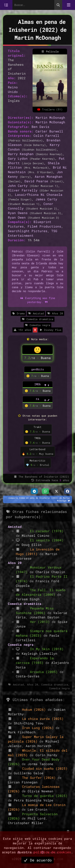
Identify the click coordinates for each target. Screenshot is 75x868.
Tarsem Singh (28, 599)
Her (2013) (41, 622)
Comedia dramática (37, 319)
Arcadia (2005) (45, 672)
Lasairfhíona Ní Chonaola (39, 195)
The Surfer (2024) (40, 778)
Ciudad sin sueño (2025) (45, 768)
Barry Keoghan (21, 154)
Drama (18, 313)
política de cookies (52, 852)
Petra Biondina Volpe (34, 800)
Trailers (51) (50, 109)
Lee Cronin (37, 809)
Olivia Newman (40, 791)
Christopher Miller (26, 823)
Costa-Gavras (28, 676)
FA (37, 399)
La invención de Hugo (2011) (38, 551)
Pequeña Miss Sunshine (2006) (35, 610)
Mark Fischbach (22, 732)
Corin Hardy (46, 755)
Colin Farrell (46, 136)
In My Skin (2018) (47, 649)
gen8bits (37, 369)
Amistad (36, 313)
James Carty (46, 199)
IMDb (37, 384)
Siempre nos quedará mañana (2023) (42, 633)
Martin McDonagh (50, 117)
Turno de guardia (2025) (45, 796)
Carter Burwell (49, 131)
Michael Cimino (36, 535)
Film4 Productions (44, 226)
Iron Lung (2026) (39, 728)
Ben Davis (40, 127)
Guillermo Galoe (29, 773)
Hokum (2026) (35, 709)
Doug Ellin (32, 545)
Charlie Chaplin (50, 572)
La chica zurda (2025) (43, 719)
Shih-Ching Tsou (29, 723)
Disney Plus (50, 330)
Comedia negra (37, 325)
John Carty (18, 186)
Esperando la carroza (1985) (35, 660)
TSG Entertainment (33, 233)
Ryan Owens (18, 213)
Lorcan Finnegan (23, 782)
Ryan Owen (17, 217)
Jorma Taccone (40, 764)
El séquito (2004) (47, 540)
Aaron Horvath (38, 746)
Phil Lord (37, 818)
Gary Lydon (18, 158)
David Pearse (36, 181)
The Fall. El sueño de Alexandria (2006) (41, 592)
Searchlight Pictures (28, 231)
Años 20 (55, 313)
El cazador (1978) (47, 531)
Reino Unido (13, 89)
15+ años (22, 330)
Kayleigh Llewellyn (39, 653)
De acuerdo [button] (37, 860)
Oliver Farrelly (23, 190)
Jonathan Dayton (44, 617)
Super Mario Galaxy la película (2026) (36, 739)
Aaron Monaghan (49, 176)
